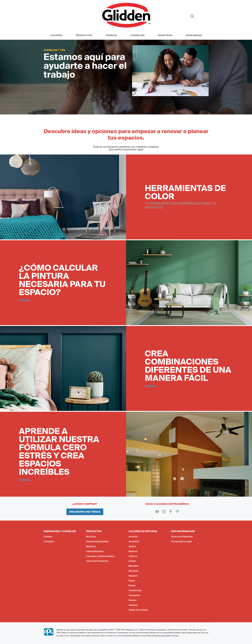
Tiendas (111, 35)
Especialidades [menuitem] (95, 551)
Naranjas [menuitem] (134, 571)
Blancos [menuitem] (133, 551)
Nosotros (165, 35)
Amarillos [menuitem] (134, 541)
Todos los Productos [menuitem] (97, 561)
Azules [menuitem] (132, 546)
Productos (84, 35)
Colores (56, 35)
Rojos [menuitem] (132, 581)
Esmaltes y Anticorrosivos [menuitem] (100, 556)
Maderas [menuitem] (91, 546)
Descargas (194, 35)
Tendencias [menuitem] (135, 590)
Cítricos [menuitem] (133, 556)
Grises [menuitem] (132, 561)
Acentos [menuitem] (133, 537)
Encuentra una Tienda (85, 512)
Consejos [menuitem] (49, 541)
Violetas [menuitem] (133, 605)
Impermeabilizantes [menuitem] (97, 541)
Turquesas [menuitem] (134, 595)
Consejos (137, 35)
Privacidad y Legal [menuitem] (181, 541)
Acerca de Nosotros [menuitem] (182, 537)
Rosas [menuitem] (132, 585)
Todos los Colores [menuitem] (138, 610)
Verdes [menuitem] (132, 600)
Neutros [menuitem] (133, 576)
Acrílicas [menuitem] (91, 537)
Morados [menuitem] (133, 566)
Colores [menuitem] (48, 537)
